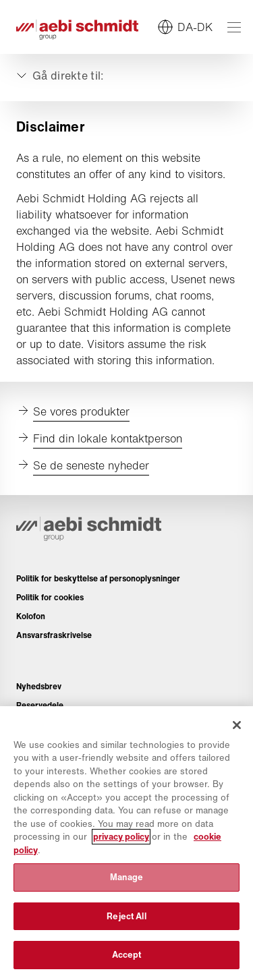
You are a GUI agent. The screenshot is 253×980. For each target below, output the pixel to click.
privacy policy (121, 837)
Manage (127, 877)
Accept (127, 955)
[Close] (237, 725)
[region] (126, 843)
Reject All (126, 916)
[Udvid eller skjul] (59, 76)
